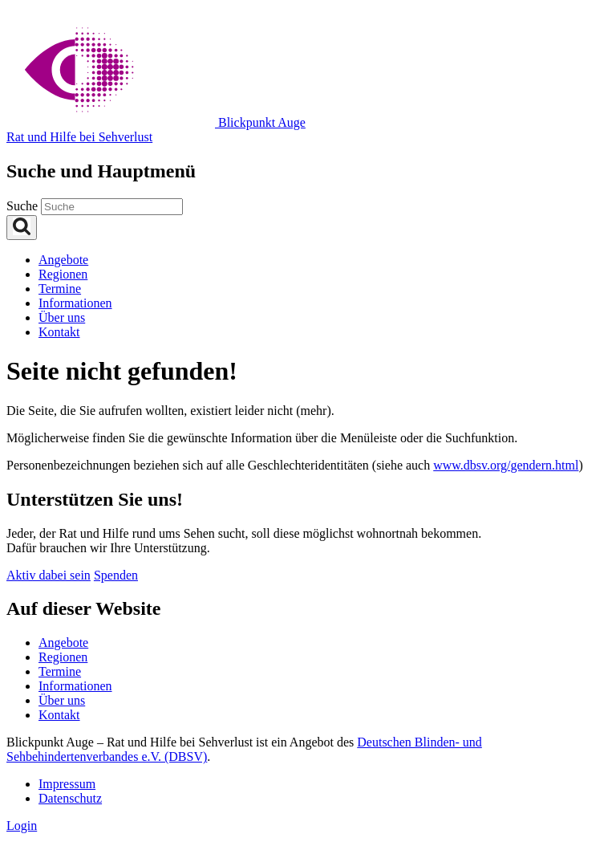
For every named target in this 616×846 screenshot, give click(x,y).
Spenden (116, 575)
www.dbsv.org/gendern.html (506, 465)
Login (22, 826)
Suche (24, 206)
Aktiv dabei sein (49, 575)
